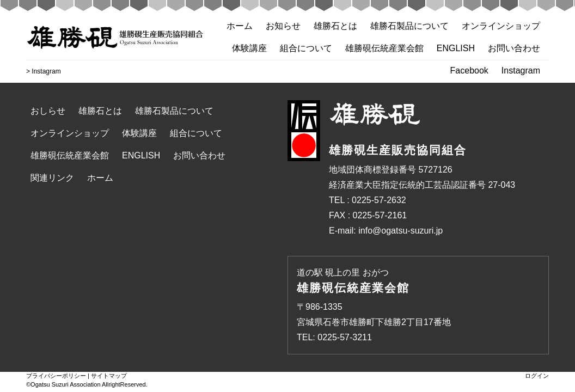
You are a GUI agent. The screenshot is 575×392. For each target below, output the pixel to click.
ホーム (240, 26)
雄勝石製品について (409, 26)
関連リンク (52, 178)
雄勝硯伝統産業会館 (384, 48)
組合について (306, 48)
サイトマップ (109, 376)
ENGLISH (456, 48)
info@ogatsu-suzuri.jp (400, 231)
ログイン (537, 376)
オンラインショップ (501, 26)
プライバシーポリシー (56, 376)
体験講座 (249, 48)
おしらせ (48, 111)
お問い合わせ (514, 48)
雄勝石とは (335, 26)
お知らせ (283, 26)
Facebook (469, 71)
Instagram (521, 71)
